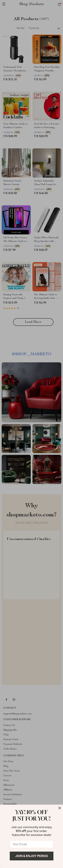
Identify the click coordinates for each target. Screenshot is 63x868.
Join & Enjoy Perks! (32, 856)
